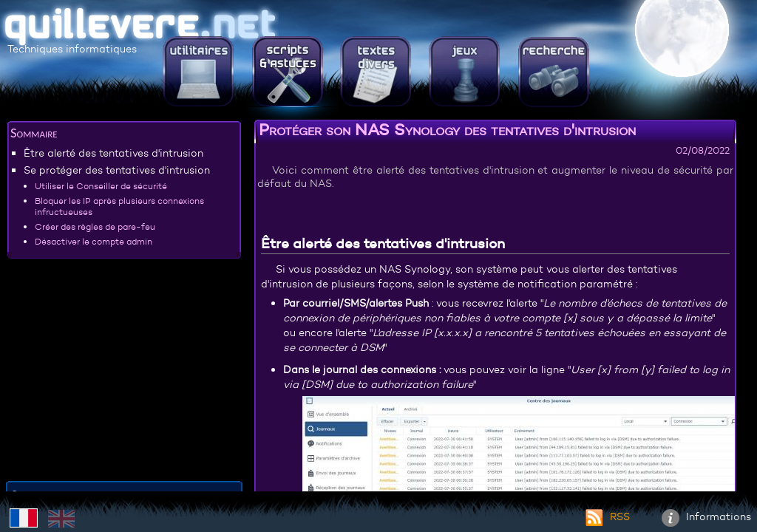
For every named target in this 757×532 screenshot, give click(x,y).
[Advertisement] (124, 372)
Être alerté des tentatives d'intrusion (113, 153)
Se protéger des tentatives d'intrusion (117, 170)
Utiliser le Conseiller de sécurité (101, 186)
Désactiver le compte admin (94, 241)
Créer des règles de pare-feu (95, 226)
